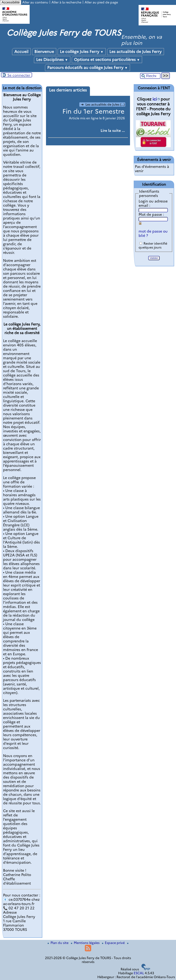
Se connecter (19, 75)
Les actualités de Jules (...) (103, 105)
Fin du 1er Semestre (93, 111)
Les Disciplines (52, 60)
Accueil (21, 52)
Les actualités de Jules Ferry (136, 52)
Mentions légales (86, 943)
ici (155, 99)
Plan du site (58, 943)
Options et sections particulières (107, 60)
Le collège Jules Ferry (82, 52)
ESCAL (139, 973)
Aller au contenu (35, 2)
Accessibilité (11, 2)
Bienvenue (44, 52)
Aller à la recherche (66, 2)
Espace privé (114, 943)
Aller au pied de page (101, 2)
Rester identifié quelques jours (153, 245)
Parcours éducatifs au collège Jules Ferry (87, 68)
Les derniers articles (68, 90)
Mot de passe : (151, 214)
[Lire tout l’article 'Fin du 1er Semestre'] (113, 131)
